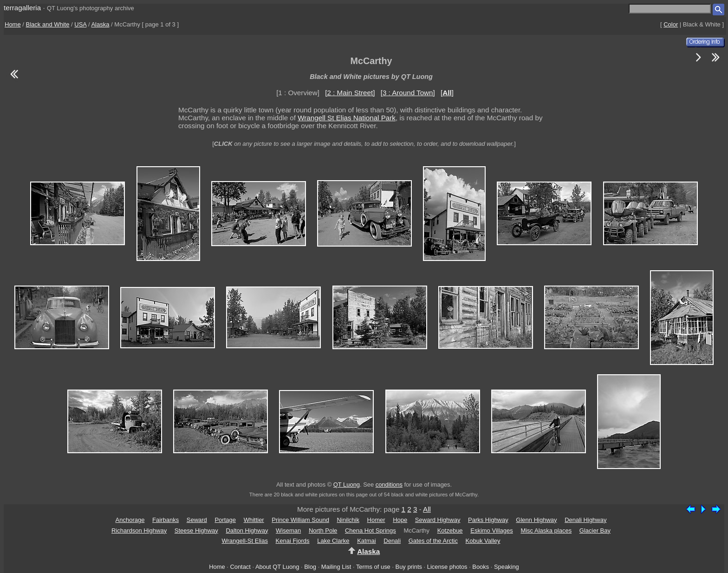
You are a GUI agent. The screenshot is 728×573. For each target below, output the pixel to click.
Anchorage (130, 520)
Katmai (366, 541)
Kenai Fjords (293, 541)
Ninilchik (348, 520)
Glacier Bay (595, 531)
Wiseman (288, 531)
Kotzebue (450, 531)
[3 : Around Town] (408, 93)
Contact (240, 567)
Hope (400, 520)
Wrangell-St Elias (244, 541)
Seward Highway (438, 520)
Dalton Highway (247, 531)
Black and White (48, 24)
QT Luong (347, 485)
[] (447, 93)
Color (671, 24)
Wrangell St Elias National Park (347, 118)
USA (80, 24)
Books (481, 567)
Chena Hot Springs (370, 531)
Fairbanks (166, 520)
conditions (389, 485)
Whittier (254, 520)
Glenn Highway (536, 520)
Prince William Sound (300, 520)
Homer (376, 520)
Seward (197, 520)
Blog (310, 567)
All (427, 509)
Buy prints (409, 567)
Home (13, 24)
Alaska (100, 24)
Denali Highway (585, 520)
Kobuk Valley (483, 541)
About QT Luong (277, 567)
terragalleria (22, 8)
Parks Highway (488, 520)
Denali (392, 541)
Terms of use (373, 567)
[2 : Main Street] (350, 93)
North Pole (323, 531)
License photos (447, 567)
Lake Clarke (333, 541)
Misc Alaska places (546, 531)
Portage (225, 520)
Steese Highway (196, 531)
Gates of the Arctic (433, 541)
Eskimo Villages (492, 531)
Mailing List (336, 567)
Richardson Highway (139, 531)
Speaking (507, 567)
